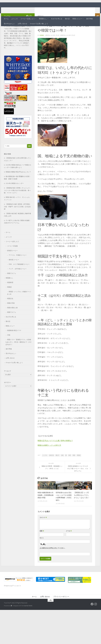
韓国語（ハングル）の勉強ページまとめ (19, 306)
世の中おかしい (9, 24)
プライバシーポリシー (61, 609)
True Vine (12, 9)
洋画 (9, 348)
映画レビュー (77, 19)
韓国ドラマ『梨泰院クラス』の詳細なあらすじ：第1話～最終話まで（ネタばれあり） (18, 355)
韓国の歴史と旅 (12, 321)
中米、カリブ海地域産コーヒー (19, 277)
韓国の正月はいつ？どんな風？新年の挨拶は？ (56, 453)
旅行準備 (89, 19)
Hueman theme (28, 618)
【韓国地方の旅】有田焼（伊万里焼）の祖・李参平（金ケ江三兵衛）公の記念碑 (17, 220)
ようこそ (15, 19)
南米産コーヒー (14, 273)
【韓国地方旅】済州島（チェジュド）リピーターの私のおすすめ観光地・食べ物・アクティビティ (17, 203)
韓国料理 (10, 295)
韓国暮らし (43, 19)
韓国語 (79, 468)
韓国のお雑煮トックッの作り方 (50, 458)
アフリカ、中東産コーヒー (18, 268)
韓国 (74, 468)
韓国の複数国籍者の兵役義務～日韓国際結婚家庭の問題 (45, 508)
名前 (42, 544)
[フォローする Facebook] (27, 29)
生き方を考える (57, 19)
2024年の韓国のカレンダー (15, 196)
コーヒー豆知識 (12, 259)
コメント (43, 530)
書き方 (57, 468)
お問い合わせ (22, 24)
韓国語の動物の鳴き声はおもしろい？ (18, 185)
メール (69, 544)
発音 (70, 468)
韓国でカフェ (12, 286)
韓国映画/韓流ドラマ (14, 343)
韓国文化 (41, 29)
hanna (42, 48)
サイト (42, 551)
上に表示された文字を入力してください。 (53, 561)
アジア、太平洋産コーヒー (18, 282)
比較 (62, 468)
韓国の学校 (11, 316)
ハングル (45, 468)
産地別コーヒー (12, 263)
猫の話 (67, 19)
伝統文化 (51, 468)
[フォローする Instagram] (30, 29)
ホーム (6, 19)
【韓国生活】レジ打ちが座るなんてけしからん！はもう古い (81, 508)
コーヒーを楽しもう (28, 19)
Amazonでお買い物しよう (39, 24)
